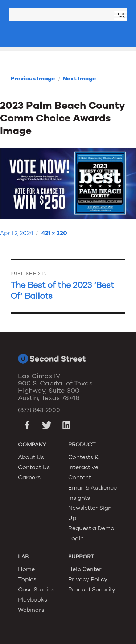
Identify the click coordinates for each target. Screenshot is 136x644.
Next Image (79, 79)
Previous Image (33, 79)
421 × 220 (54, 233)
